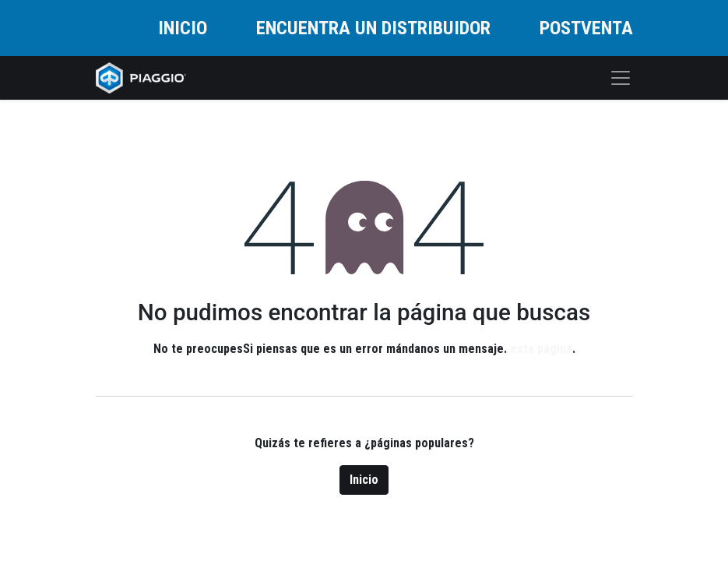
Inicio (364, 480)
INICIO (183, 28)
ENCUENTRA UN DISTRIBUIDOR (373, 28)
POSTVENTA (586, 28)
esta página (541, 349)
